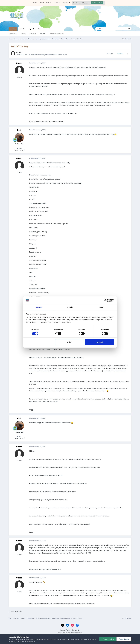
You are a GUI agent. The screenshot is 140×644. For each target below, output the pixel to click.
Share (110, 54)
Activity (22, 29)
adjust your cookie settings (71, 639)
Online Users (13, 34)
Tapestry (66, 3)
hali (19, 130)
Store (40, 29)
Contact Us (76, 630)
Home (35, 3)
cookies (22, 639)
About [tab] (101, 307)
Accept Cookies (107, 639)
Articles (49, 3)
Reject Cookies (124, 639)
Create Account (97, 3)
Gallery (23, 34)
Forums (43, 34)
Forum (42, 3)
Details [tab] (70, 307)
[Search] (106, 29)
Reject (70, 342)
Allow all (100, 342)
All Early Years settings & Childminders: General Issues (49, 55)
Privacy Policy (65, 630)
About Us (57, 3)
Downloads (33, 34)
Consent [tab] (39, 307)
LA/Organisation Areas (57, 34)
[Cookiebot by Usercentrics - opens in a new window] (105, 300)
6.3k (19, 148)
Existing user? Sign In (81, 3)
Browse (13, 29)
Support (31, 29)
